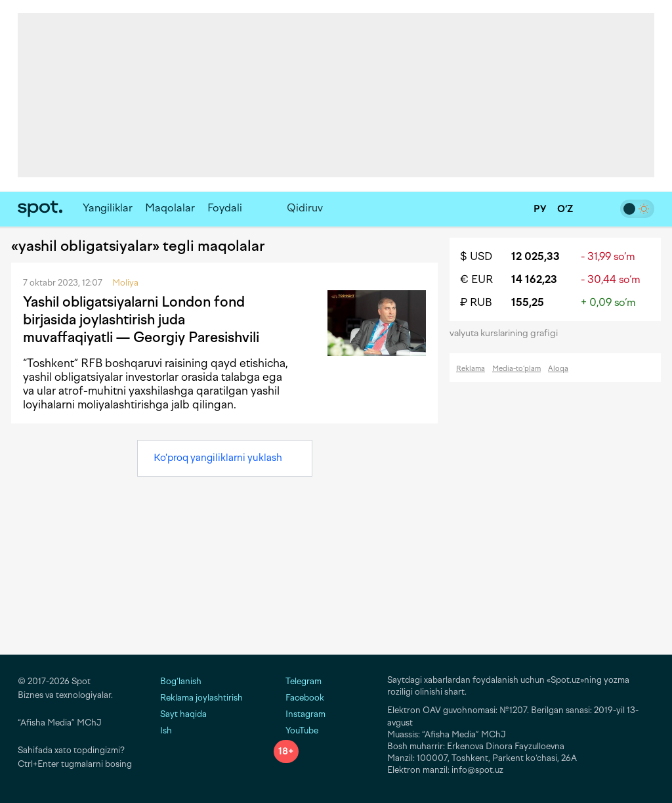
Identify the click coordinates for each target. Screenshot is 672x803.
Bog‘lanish (181, 681)
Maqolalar (170, 208)
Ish (166, 730)
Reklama (471, 369)
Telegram (298, 681)
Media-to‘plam (516, 369)
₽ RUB (476, 302)
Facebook (299, 698)
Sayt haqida (183, 714)
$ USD (476, 256)
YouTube (296, 730)
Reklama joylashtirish (201, 698)
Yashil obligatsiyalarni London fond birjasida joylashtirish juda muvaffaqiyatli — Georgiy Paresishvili (141, 320)
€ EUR (476, 279)
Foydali (225, 208)
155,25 (528, 302)
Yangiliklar (108, 208)
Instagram (300, 714)
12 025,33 (535, 256)
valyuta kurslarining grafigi (508, 333)
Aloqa (558, 369)
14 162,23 (534, 279)
